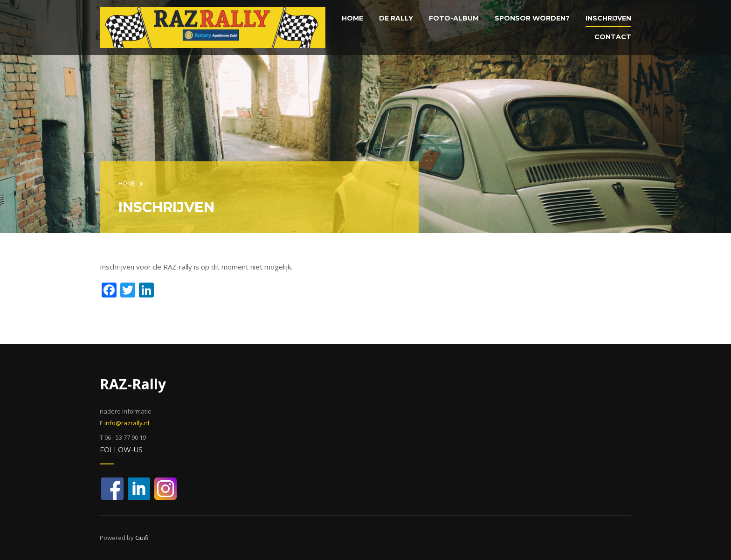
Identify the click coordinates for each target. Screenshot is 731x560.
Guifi (142, 538)
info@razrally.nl (127, 423)
